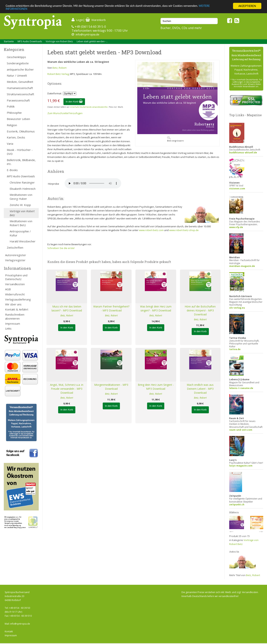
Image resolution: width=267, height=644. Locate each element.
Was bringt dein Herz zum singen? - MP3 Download (156, 308)
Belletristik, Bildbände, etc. (21, 162)
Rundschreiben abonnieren (15, 316)
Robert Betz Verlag (58, 74)
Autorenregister (16, 255)
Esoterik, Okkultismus (21, 131)
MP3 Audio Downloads (30, 41)
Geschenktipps (16, 57)
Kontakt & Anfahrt (17, 309)
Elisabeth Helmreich (23, 189)
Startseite (9, 41)
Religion (12, 125)
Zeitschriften (15, 247)
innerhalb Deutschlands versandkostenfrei (89, 107)
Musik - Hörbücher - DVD (20, 152)
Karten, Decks (16, 137)
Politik (11, 106)
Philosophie (14, 113)
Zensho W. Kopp (20, 205)
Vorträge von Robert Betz (59, 41)
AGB (8, 289)
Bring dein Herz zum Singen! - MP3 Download (156, 387)
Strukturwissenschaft (20, 94)
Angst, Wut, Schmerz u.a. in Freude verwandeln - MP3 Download (67, 389)
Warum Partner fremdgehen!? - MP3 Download (111, 308)
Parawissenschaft (18, 100)
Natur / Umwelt (17, 75)
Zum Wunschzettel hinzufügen (65, 113)
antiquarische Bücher (20, 69)
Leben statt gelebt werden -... (92, 41)
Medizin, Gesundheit (20, 82)
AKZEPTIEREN (247, 6)
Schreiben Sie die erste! (61, 248)
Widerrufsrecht (15, 294)
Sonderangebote (18, 63)
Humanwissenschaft (20, 88)
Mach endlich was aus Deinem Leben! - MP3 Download (200, 389)
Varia (10, 144)
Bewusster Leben (18, 119)
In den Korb (74, 102)
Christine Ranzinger (22, 182)
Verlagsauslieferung (18, 299)
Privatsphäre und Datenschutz (16, 277)
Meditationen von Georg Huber (21, 197)
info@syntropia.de (88, 34)
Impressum (13, 324)
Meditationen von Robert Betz (21, 223)
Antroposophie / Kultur (20, 233)
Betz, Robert (59, 68)
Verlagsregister (15, 260)
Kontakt (9, 631)
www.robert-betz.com (151, 230)
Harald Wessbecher (23, 241)
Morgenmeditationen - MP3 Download (111, 387)
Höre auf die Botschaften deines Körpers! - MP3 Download (200, 310)
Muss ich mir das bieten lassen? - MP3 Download (67, 308)
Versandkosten (15, 284)
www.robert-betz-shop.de (184, 230)
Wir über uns (13, 304)
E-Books (12, 170)
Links (8, 328)
